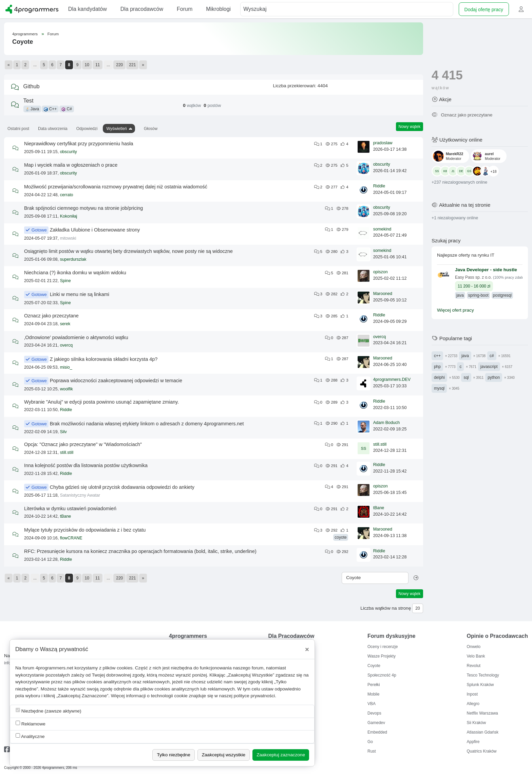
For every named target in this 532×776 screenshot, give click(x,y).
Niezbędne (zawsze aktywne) (49, 711)
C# (67, 109)
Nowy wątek (410, 127)
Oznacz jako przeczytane (51, 316)
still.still (67, 452)
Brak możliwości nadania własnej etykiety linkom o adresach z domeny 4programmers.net (147, 424)
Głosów (151, 129)
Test (28, 100)
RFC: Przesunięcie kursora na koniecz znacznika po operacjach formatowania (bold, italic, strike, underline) (140, 551)
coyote (340, 537)
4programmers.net (54, 668)
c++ (437, 356)
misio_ (66, 367)
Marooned (383, 294)
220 (119, 65)
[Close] (307, 649)
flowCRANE (71, 538)
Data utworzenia (53, 129)
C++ (50, 109)
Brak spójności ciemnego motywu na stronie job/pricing (83, 208)
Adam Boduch (387, 423)
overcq (66, 345)
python (494, 377)
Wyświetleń (117, 129)
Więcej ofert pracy (455, 310)
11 (98, 65)
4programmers (25, 34)
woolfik (66, 389)
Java (32, 109)
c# (492, 356)
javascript (489, 367)
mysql (439, 388)
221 (132, 65)
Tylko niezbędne (173, 755)
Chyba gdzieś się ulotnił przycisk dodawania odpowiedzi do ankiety (122, 487)
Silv (63, 432)
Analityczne (30, 736)
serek (65, 324)
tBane (66, 516)
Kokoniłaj (69, 216)
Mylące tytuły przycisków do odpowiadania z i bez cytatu (85, 530)
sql (466, 377)
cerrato (67, 195)
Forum (53, 34)
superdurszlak (73, 259)
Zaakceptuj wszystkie (224, 755)
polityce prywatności (254, 696)
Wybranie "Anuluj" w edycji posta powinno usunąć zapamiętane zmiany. (101, 402)
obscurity (69, 152)
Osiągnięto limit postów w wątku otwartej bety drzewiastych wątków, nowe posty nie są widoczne (128, 251)
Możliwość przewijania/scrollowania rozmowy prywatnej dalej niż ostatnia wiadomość (116, 187)
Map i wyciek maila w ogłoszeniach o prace (71, 165)
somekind (382, 229)
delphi (439, 377)
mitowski (68, 238)
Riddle (379, 186)
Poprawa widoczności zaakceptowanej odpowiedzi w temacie (116, 381)
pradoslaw (383, 143)
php (437, 367)
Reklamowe (31, 724)
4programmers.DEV (392, 380)
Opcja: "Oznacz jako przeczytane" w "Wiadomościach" (83, 444)
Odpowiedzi (87, 129)
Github (32, 86)
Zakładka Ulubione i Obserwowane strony (95, 230)
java (465, 356)
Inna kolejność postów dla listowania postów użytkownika (86, 465)
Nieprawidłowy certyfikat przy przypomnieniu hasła (79, 144)
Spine (65, 281)
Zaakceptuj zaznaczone (281, 755)
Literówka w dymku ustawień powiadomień (70, 509)
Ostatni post (18, 129)
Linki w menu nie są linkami (80, 294)
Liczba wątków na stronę (386, 608)
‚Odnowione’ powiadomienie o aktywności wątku (76, 337)
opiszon (381, 272)
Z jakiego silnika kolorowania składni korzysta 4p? (104, 359)
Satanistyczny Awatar (80, 495)
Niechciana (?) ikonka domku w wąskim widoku (75, 273)
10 (87, 65)
